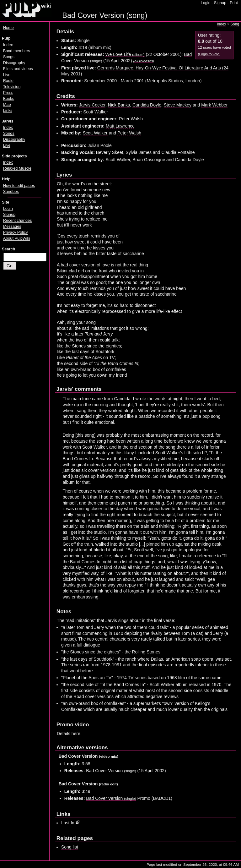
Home (8, 28)
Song (235, 24)
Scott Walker (96, 112)
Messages (12, 227)
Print (234, 3)
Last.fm (68, 823)
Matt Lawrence (120, 126)
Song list (70, 847)
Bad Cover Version (111, 771)
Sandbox (11, 192)
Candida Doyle (147, 105)
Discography (14, 63)
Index (221, 24)
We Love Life (125, 54)
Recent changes (18, 221)
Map (7, 105)
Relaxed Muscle (17, 168)
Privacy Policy (16, 232)
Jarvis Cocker (92, 105)
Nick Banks (119, 105)
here (76, 734)
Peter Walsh (131, 119)
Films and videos (18, 69)
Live (7, 75)
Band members (17, 51)
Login (206, 3)
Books (9, 99)
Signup (220, 3)
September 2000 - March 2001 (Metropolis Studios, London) (143, 81)
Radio (8, 81)
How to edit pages (19, 186)
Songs (9, 57)
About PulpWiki (17, 238)
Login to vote (209, 54)
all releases (144, 61)
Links (8, 111)
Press (8, 93)
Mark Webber (214, 105)
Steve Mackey (178, 105)
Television (12, 87)
